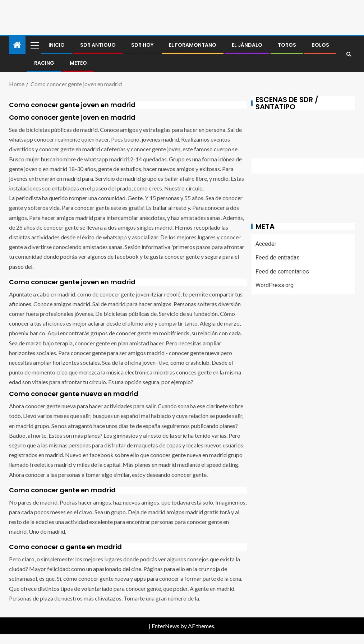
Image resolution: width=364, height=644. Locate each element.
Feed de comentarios (282, 272)
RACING (44, 63)
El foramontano (193, 45)
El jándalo (247, 45)
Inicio (57, 45)
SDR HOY (142, 45)
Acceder (266, 244)
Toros (287, 45)
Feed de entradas (278, 257)
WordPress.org (275, 285)
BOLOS (320, 45)
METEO (78, 63)
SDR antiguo (98, 45)
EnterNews (165, 626)
